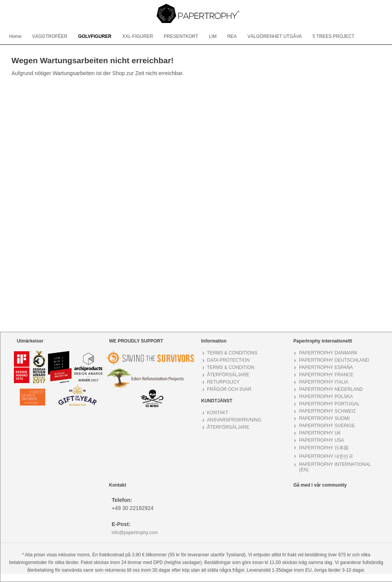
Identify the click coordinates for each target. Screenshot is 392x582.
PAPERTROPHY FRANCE (326, 375)
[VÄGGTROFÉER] (50, 36)
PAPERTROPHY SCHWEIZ (327, 411)
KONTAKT (218, 413)
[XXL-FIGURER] (138, 36)
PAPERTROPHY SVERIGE (327, 426)
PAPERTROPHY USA (321, 440)
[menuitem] (15, 36)
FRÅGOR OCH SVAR (229, 389)
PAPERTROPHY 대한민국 (326, 456)
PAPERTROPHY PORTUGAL (329, 404)
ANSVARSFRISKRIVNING (234, 420)
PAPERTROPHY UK (320, 433)
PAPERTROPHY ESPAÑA (326, 367)
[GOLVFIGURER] (95, 36)
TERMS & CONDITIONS (232, 353)
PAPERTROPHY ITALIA (323, 382)
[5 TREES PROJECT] (334, 36)
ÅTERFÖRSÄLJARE (228, 375)
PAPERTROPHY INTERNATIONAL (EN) (335, 467)
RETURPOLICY (223, 382)
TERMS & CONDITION (231, 367)
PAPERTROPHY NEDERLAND (331, 389)
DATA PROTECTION (229, 360)
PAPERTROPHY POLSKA (326, 397)
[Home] (15, 36)
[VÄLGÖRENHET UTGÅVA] (274, 36)
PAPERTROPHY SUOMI (324, 418)
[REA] (232, 36)
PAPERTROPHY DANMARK (328, 353)
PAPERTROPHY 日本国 (324, 448)
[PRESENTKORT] (181, 36)
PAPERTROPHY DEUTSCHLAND (334, 360)
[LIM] (213, 36)
